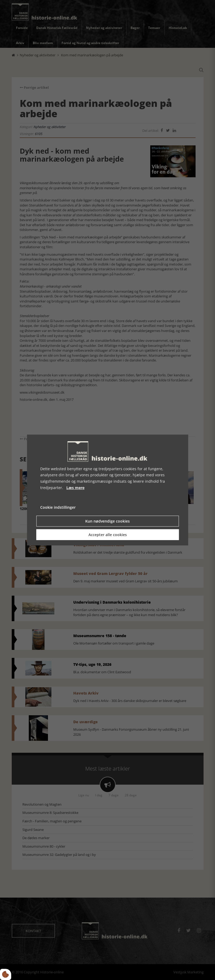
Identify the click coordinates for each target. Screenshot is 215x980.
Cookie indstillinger (58, 507)
